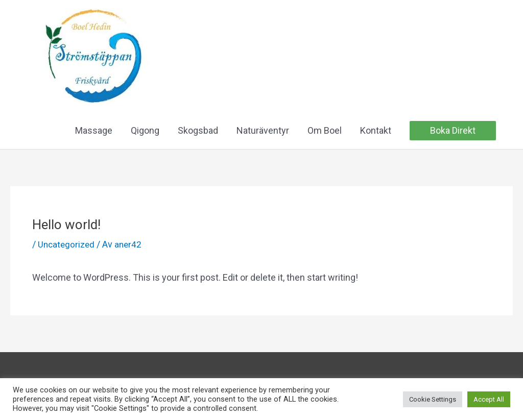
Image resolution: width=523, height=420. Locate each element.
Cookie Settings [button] (433, 399)
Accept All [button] (489, 399)
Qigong (145, 131)
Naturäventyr (263, 131)
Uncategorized (67, 245)
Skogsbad (198, 131)
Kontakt (376, 131)
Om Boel (325, 131)
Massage (94, 131)
